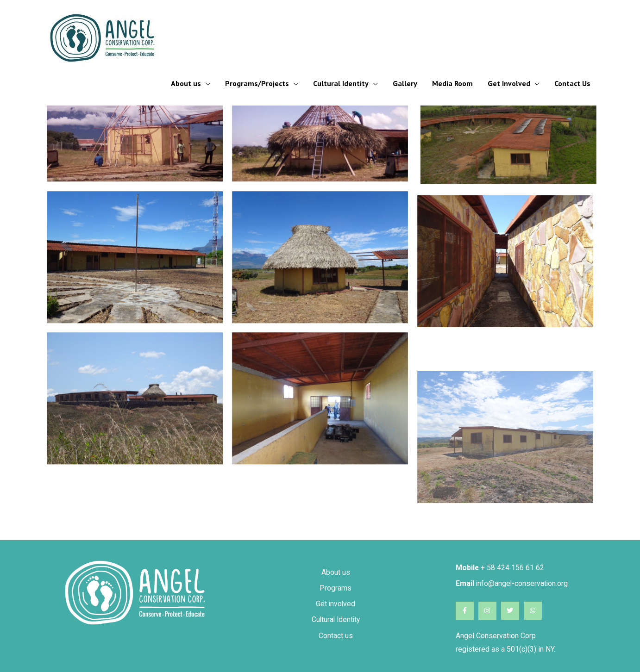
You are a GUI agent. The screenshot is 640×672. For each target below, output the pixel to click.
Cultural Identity (341, 83)
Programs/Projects (257, 83)
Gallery (405, 83)
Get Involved (509, 83)
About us (186, 83)
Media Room (452, 83)
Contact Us (572, 83)
